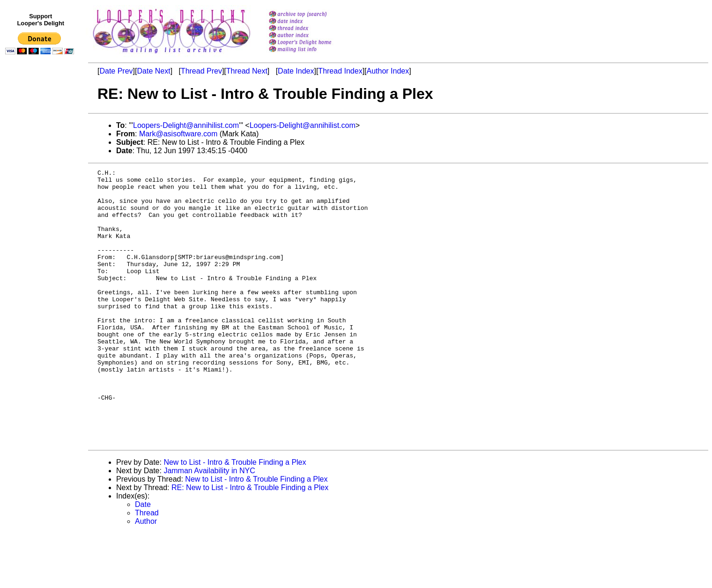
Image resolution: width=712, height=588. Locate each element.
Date (143, 559)
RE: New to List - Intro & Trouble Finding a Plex (250, 542)
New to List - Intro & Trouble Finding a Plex (235, 517)
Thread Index (340, 71)
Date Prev (116, 71)
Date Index (296, 71)
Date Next (153, 71)
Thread (147, 568)
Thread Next (247, 71)
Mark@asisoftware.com (178, 134)
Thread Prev (201, 71)
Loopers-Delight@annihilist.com (186, 125)
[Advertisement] (41, 252)
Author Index (388, 71)
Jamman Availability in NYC (209, 525)
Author (146, 576)
